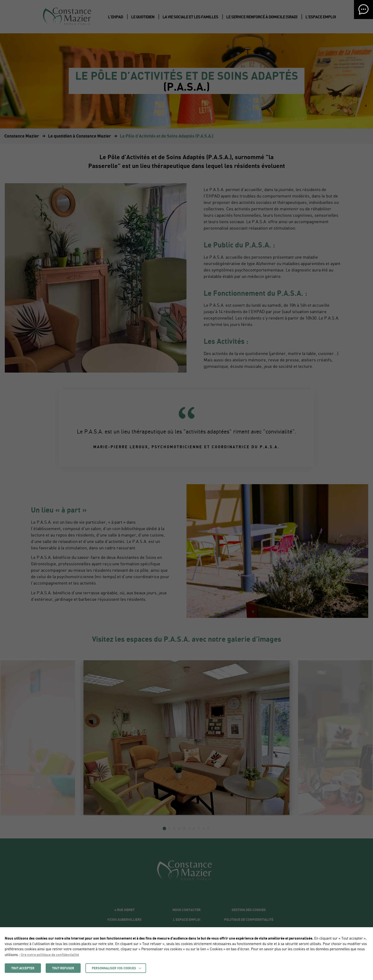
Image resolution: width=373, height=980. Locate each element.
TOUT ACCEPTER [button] (23, 968)
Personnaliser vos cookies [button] (114, 968)
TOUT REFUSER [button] (63, 968)
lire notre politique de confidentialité (50, 955)
